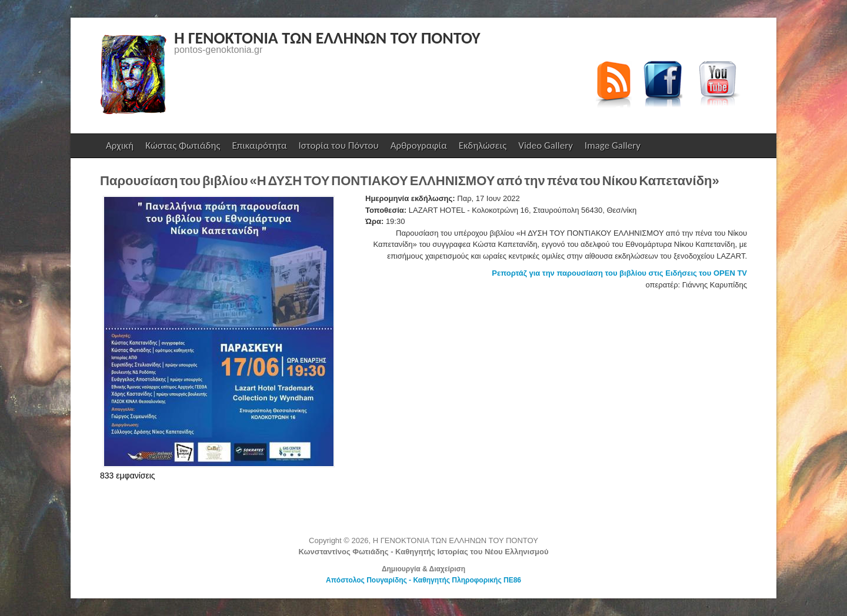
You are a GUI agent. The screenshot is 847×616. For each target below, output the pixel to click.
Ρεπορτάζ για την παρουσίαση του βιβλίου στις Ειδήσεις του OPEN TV (619, 273)
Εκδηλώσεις (483, 145)
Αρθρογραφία (419, 145)
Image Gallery (613, 145)
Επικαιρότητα (259, 145)
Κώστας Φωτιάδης (181, 148)
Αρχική (120, 145)
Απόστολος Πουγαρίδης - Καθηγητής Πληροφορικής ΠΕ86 (423, 580)
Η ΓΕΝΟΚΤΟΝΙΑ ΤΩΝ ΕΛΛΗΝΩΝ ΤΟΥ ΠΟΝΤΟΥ (327, 38)
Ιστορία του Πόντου (339, 145)
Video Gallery (546, 145)
